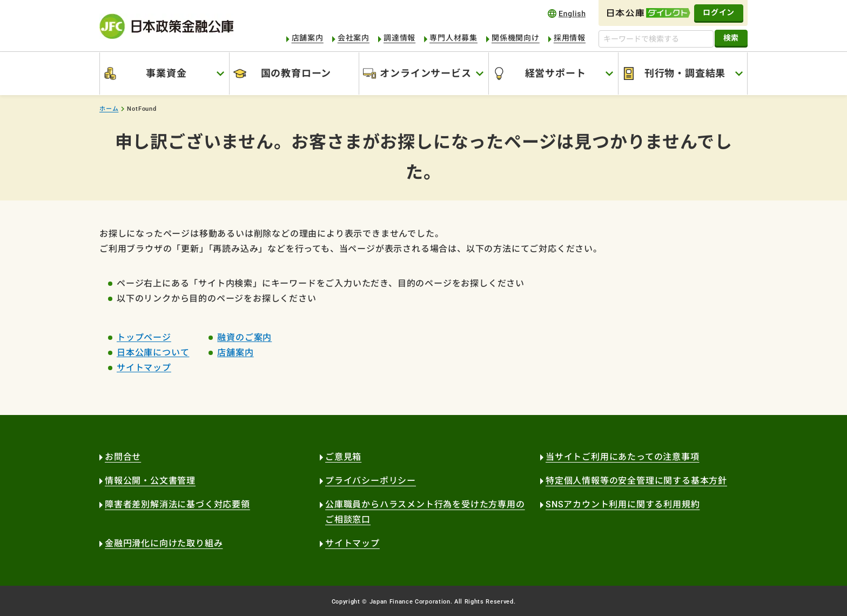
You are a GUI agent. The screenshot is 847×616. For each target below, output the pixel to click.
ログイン (719, 12)
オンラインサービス (425, 73)
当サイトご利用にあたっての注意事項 (623, 457)
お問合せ (123, 457)
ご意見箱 (343, 457)
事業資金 (166, 73)
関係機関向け (516, 38)
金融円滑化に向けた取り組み (164, 543)
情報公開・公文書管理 (150, 481)
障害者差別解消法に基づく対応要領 (177, 504)
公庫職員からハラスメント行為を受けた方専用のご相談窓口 (425, 512)
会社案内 (354, 38)
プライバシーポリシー (371, 481)
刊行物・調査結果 (685, 73)
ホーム (109, 109)
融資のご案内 (244, 337)
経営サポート (556, 73)
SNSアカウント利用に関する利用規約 (623, 504)
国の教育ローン (296, 73)
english (567, 13)
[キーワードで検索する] (656, 39)
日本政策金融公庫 (166, 26)
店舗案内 (308, 38)
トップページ (144, 337)
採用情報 (570, 38)
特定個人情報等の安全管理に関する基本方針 (636, 481)
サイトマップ (144, 368)
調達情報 (399, 38)
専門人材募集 (453, 38)
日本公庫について (153, 353)
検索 (731, 38)
